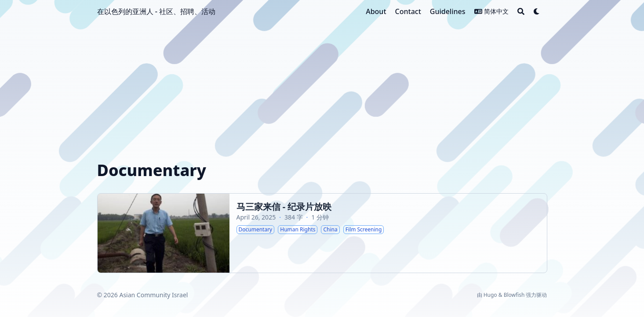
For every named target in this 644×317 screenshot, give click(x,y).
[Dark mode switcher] (537, 11)
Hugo (490, 295)
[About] (376, 11)
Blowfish (514, 295)
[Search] (521, 11)
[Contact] (408, 11)
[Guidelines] (448, 11)
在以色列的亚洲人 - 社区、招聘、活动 (156, 11)
